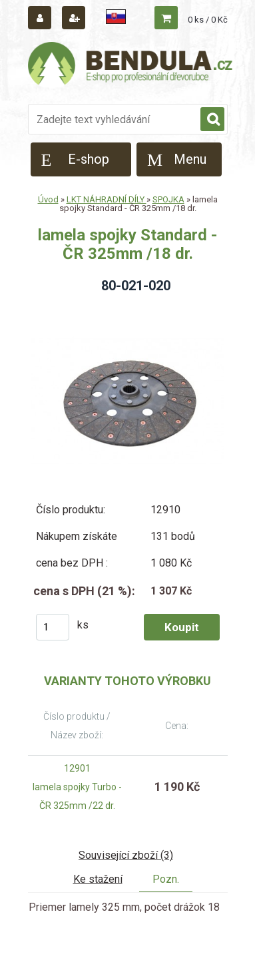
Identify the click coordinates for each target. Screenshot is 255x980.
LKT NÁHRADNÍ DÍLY (107, 199)
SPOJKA (168, 199)
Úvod (48, 199)
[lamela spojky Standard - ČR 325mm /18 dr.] (128, 309)
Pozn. (166, 879)
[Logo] (131, 65)
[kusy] (53, 627)
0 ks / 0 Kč (208, 20)
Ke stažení (98, 879)
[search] (212, 120)
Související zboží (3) (126, 855)
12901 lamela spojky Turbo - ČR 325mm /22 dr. (77, 787)
